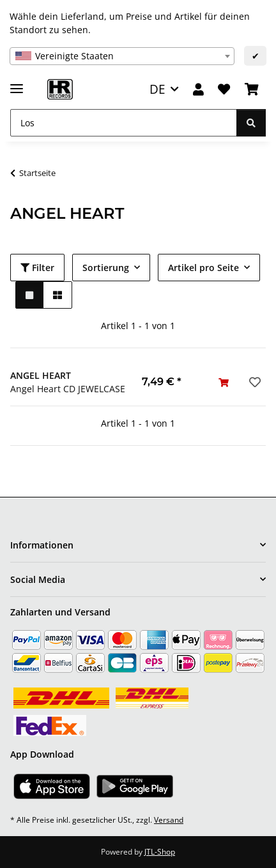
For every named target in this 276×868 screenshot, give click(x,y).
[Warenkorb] (252, 90)
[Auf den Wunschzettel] (254, 382)
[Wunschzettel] (224, 90)
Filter (37, 268)
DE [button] (157, 89)
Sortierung (106, 268)
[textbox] (122, 56)
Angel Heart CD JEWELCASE (68, 389)
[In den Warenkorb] (224, 382)
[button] (198, 90)
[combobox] (122, 56)
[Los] (124, 123)
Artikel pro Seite (203, 268)
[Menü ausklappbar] (17, 83)
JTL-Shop (160, 852)
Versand (169, 820)
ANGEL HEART (41, 375)
